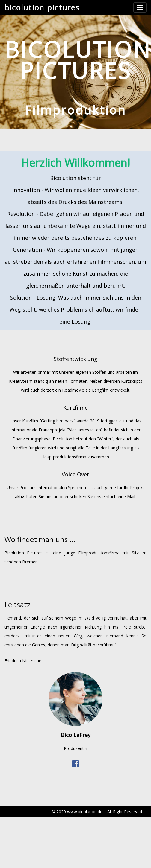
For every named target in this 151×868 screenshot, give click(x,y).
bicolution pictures (42, 7)
